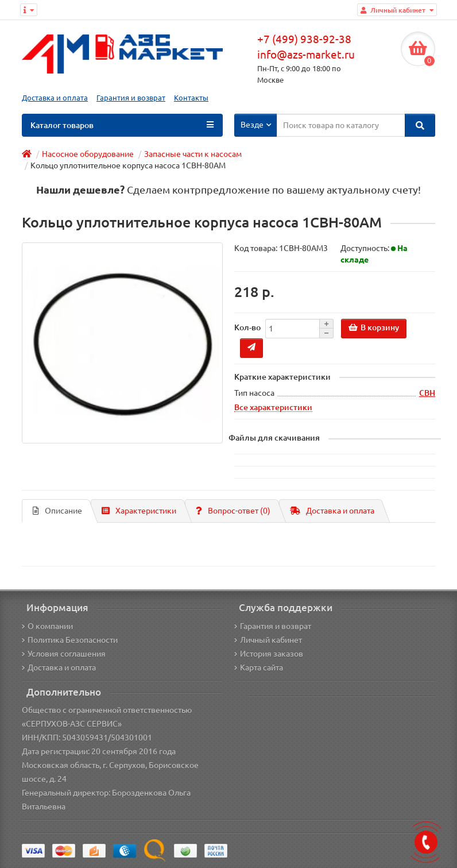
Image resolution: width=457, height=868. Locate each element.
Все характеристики (273, 407)
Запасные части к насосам (193, 154)
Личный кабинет (268, 640)
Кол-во (247, 327)
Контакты (191, 98)
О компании (47, 626)
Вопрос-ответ (233, 511)
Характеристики (139, 511)
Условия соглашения (64, 654)
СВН (427, 393)
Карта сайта (259, 668)
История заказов (269, 654)
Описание (57, 511)
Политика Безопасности (70, 640)
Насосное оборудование (88, 154)
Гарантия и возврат (131, 98)
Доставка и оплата (55, 98)
